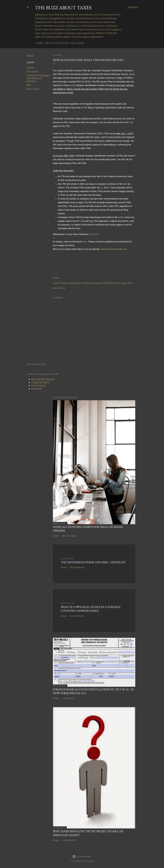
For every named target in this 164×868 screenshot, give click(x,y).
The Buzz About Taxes (63, 8)
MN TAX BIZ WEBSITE (43, 379)
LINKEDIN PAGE (40, 382)
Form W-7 (94, 234)
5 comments (69, 840)
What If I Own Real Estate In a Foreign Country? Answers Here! (91, 609)
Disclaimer (76, 43)
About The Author (56, 43)
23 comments (69, 536)
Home (39, 43)
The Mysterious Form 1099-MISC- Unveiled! (93, 562)
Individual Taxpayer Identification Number (38, 78)
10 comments (77, 567)
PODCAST (37, 389)
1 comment (68, 698)
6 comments (77, 616)
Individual (32, 71)
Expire (30, 68)
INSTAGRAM (38, 386)
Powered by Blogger (82, 856)
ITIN (29, 85)
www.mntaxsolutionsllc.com (114, 249)
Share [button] (30, 56)
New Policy (33, 89)
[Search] (133, 7)
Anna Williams (89, 861)
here (85, 242)
